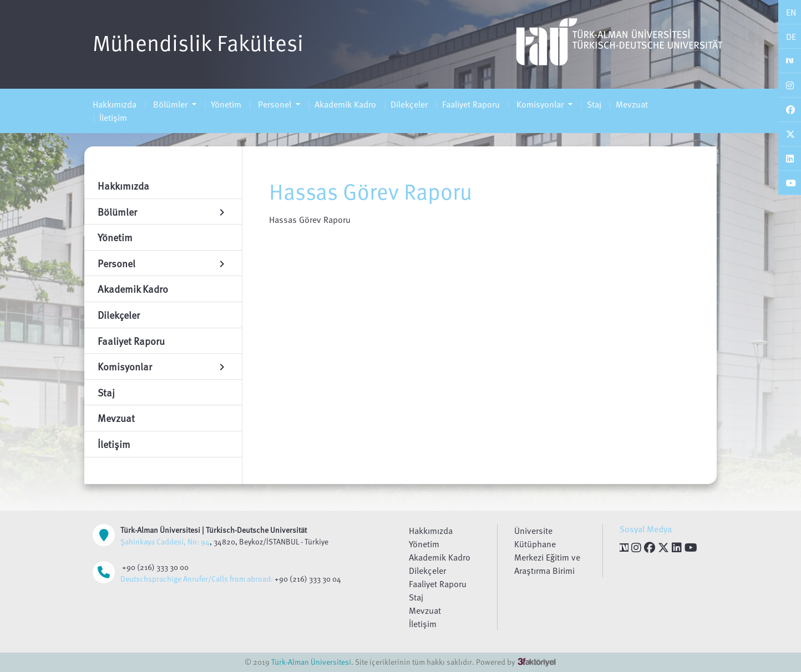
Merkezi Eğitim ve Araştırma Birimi (547, 564)
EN (791, 12)
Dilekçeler (409, 104)
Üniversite (533, 531)
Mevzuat (632, 104)
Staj (594, 104)
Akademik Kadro (345, 104)
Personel (275, 104)
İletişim (113, 118)
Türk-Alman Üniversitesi (311, 662)
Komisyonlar (540, 104)
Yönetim (226, 104)
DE (791, 37)
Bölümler (170, 104)
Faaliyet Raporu (471, 104)
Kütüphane (535, 544)
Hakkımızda (115, 104)
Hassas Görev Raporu (310, 220)
